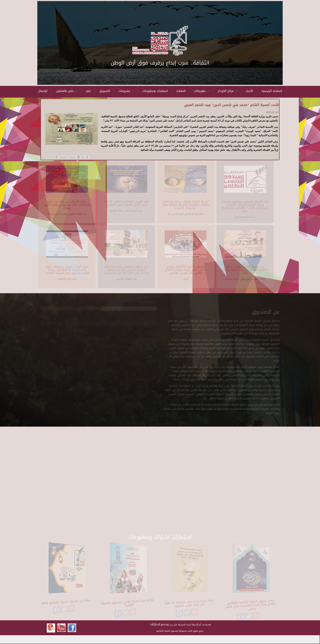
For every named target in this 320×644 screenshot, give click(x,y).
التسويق (105, 91)
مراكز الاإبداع (228, 91)
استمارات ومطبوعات (155, 91)
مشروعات (126, 91)
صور (88, 91)
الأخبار (249, 91)
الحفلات (181, 91)
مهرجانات (202, 91)
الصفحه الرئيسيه (272, 91)
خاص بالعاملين (67, 91)
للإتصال (43, 91)
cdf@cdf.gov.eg (159, 624)
